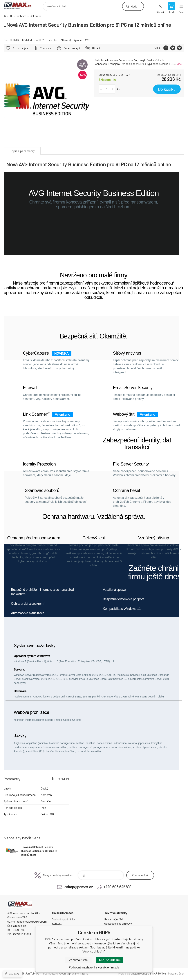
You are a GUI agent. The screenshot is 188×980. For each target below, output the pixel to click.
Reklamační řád (113, 919)
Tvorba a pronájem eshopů (133, 973)
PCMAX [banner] (20, 5)
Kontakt (57, 924)
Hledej (134, 6)
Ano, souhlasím (110, 960)
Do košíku (167, 89)
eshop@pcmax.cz (79, 887)
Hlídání (96, 48)
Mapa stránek (176, 973)
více (179, 64)
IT (11, 16)
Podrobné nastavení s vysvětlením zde (94, 967)
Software (21, 16)
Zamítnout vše (78, 960)
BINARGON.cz (158, 973)
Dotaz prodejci (72, 48)
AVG (87, 40)
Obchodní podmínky (63, 919)
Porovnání (46, 48)
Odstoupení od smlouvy (118, 924)
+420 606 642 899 (117, 887)
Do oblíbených (20, 48)
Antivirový (36, 16)
